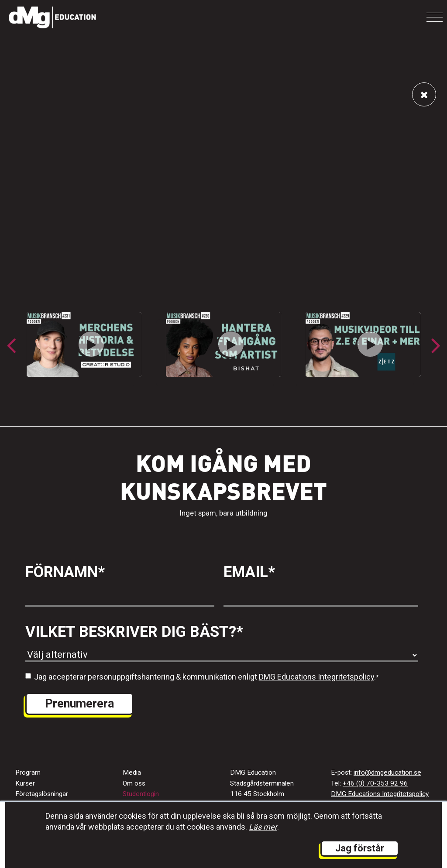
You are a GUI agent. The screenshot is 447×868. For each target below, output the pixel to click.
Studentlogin (141, 794)
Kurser (25, 783)
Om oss (134, 783)
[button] (436, 345)
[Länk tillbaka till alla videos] (424, 94)
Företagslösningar (42, 794)
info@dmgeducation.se (387, 772)
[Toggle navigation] (435, 17)
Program (28, 772)
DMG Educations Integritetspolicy (316, 677)
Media (132, 772)
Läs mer (263, 827)
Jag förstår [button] (360, 848)
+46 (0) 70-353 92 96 (375, 783)
